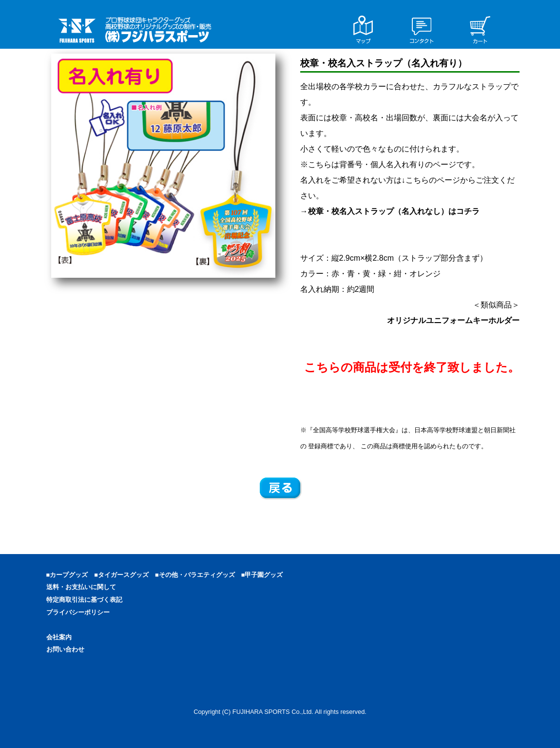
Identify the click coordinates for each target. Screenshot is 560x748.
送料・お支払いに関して (81, 587)
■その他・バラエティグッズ (198, 575)
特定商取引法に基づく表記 (84, 600)
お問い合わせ (65, 649)
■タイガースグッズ (125, 575)
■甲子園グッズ (265, 575)
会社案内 (59, 637)
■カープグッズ (70, 575)
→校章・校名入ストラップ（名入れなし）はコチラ (390, 211)
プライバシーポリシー (78, 612)
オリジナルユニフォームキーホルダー (453, 320)
